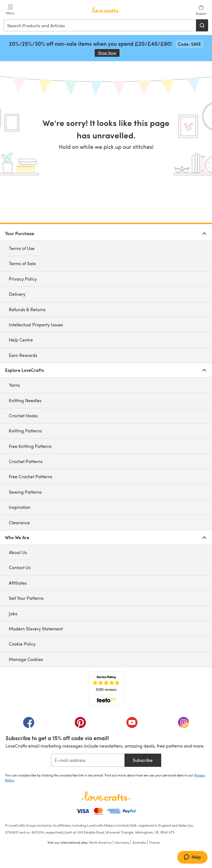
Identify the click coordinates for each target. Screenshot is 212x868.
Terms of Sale (22, 263)
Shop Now (109, 53)
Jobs (13, 613)
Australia (139, 842)
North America (100, 842)
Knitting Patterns (25, 431)
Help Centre (21, 340)
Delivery (17, 294)
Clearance (19, 522)
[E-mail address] (88, 760)
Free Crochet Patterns (31, 476)
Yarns (14, 385)
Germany (122, 842)
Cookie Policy (22, 644)
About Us (18, 552)
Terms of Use (22, 248)
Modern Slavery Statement (36, 629)
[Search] (202, 25)
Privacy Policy (23, 279)
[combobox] (100, 25)
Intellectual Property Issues (36, 325)
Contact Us (20, 567)
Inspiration (20, 507)
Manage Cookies (26, 659)
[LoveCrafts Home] (106, 796)
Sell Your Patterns (26, 598)
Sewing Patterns (25, 492)
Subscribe (143, 760)
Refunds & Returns (27, 309)
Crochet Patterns (26, 461)
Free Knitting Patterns (30, 446)
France (155, 842)
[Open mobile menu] (10, 10)
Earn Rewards (23, 355)
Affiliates (18, 583)
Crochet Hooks (23, 416)
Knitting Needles (25, 400)
